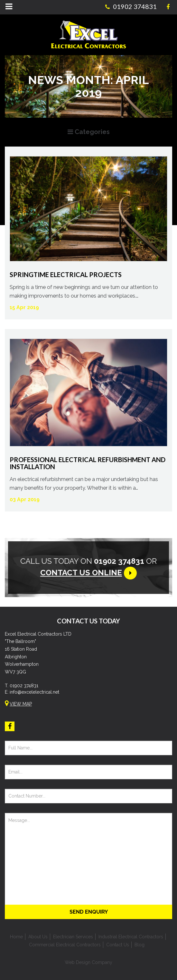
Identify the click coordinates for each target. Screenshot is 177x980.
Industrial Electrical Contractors (131, 937)
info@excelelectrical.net (34, 692)
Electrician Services (73, 937)
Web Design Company (88, 962)
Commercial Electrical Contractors (65, 945)
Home (16, 937)
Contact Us (118, 945)
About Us (38, 937)
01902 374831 (24, 686)
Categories (89, 132)
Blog (140, 945)
